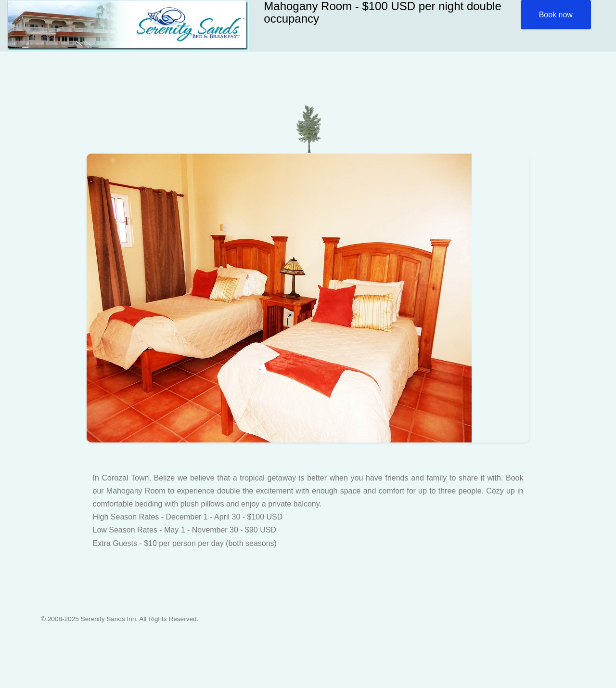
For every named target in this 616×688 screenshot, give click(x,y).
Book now (556, 15)
